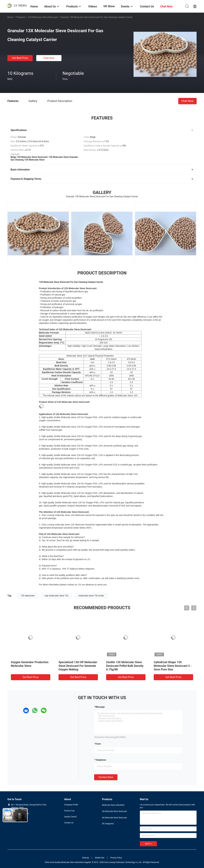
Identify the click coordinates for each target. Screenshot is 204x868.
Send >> (148, 844)
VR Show (109, 6)
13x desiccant (28, 596)
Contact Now (106, 777)
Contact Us (69, 823)
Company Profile (71, 805)
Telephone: (101, 760)
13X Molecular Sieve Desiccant (43, 17)
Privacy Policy (116, 858)
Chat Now (49, 58)
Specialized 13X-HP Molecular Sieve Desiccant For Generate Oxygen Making (78, 666)
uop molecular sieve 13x (57, 596)
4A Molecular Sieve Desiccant (114, 818)
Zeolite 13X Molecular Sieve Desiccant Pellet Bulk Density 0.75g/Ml (125, 666)
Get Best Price (20, 58)
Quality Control (70, 817)
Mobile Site (100, 858)
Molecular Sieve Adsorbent (113, 805)
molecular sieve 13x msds (91, 596)
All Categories (108, 824)
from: (98, 744)
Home (10, 17)
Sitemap (86, 858)
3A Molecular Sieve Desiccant (114, 811)
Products (21, 17)
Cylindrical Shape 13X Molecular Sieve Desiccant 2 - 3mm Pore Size (173, 666)
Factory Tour (69, 811)
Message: (100, 707)
